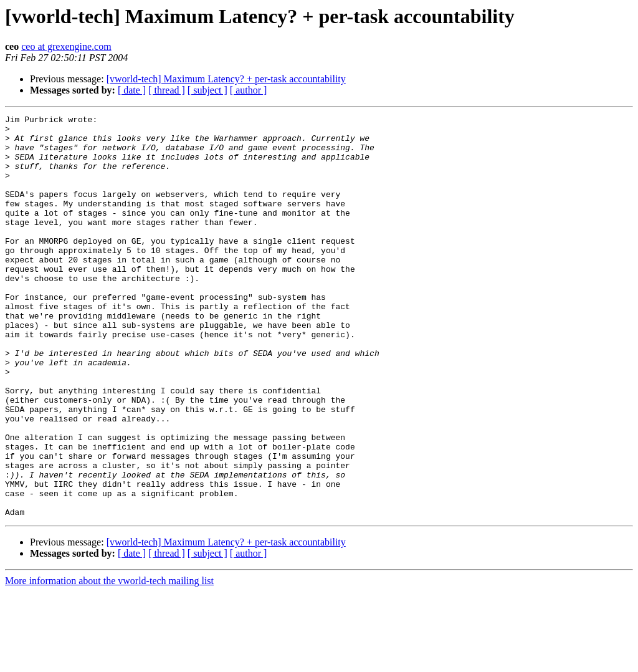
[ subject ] (207, 90)
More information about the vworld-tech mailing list (109, 661)
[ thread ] (167, 90)
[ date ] (132, 90)
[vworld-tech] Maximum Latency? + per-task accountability (226, 79)
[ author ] (249, 90)
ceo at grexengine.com (66, 46)
